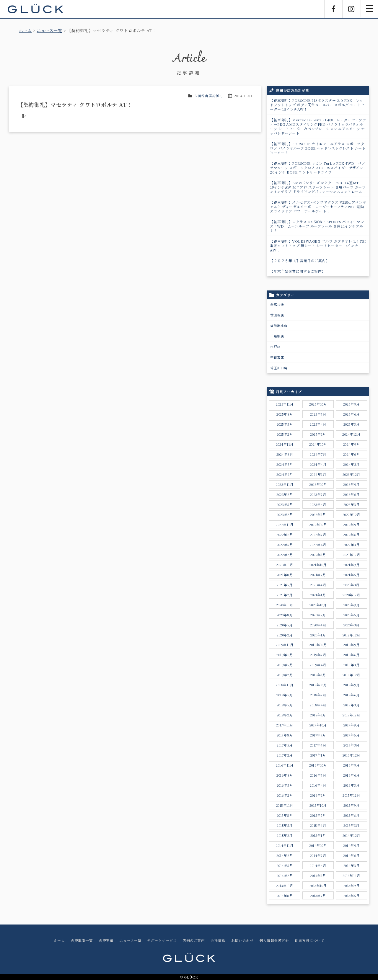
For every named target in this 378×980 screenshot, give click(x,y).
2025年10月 (318, 404)
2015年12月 (351, 795)
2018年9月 (351, 685)
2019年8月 (285, 655)
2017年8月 (285, 735)
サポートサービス (162, 940)
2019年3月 (352, 665)
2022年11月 (285, 525)
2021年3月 (351, 585)
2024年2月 (285, 474)
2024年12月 (351, 434)
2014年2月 (285, 876)
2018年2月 (285, 715)
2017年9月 (352, 725)
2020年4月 (318, 625)
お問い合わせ (242, 940)
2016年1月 (318, 795)
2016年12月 (351, 755)
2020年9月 (352, 605)
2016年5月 (285, 785)
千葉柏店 (277, 336)
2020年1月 (318, 635)
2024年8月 (285, 454)
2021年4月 (318, 585)
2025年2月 (285, 434)
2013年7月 (318, 896)
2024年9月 (352, 444)
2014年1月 (318, 876)
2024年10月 (318, 444)
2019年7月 (318, 655)
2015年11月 (285, 805)
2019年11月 (285, 645)
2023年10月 (318, 484)
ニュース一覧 (49, 30)
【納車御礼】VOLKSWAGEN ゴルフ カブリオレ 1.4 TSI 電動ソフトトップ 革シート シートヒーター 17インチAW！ (320, 245)
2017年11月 (285, 725)
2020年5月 (285, 625)
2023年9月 (351, 484)
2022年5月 (285, 545)
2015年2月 (285, 835)
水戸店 (275, 347)
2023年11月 (285, 484)
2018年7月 (318, 695)
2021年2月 (285, 595)
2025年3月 (352, 424)
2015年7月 (318, 815)
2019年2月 (285, 675)
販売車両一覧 (82, 940)
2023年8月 (285, 494)
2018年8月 (285, 695)
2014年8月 (285, 855)
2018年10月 (318, 685)
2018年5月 (285, 705)
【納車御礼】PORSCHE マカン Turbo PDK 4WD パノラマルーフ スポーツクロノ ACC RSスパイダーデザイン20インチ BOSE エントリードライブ (318, 168)
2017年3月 (351, 745)
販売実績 (106, 940)
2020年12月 (351, 595)
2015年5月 (285, 825)
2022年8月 (285, 535)
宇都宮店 (277, 357)
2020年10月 (318, 605)
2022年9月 (351, 525)
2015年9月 (352, 805)
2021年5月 (285, 585)
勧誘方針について (309, 940)
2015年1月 (318, 835)
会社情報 (218, 940)
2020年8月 (285, 615)
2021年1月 (318, 595)
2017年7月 (318, 735)
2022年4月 (318, 545)
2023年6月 (351, 494)
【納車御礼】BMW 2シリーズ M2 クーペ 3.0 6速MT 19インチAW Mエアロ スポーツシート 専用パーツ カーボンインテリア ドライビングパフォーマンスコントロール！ (318, 187)
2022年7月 (318, 535)
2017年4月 (318, 745)
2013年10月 (318, 886)
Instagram (351, 9)
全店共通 (277, 304)
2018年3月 (352, 705)
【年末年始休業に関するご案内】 (298, 271)
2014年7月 (318, 855)
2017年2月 (285, 755)
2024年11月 (285, 444)
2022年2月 (285, 555)
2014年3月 (352, 865)
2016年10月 (318, 765)
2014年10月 (318, 845)
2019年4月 (318, 665)
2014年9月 (351, 845)
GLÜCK (35, 9)
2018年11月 (285, 685)
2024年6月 (352, 454)
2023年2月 (285, 514)
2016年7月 (318, 775)
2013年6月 (352, 896)
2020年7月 (318, 615)
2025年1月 (318, 434)
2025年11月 (285, 404)
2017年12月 (351, 715)
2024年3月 (351, 464)
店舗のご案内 (194, 940)
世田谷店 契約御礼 (208, 96)
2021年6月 (352, 575)
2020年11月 (285, 605)
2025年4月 (318, 424)
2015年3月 (351, 825)
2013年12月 (351, 876)
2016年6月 (351, 775)
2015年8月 (285, 815)
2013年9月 (352, 886)
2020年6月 (352, 615)
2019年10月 (318, 645)
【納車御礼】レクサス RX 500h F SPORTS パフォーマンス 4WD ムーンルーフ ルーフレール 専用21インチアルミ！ (317, 226)
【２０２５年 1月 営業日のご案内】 (300, 260)
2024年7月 (318, 454)
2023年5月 (285, 504)
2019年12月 (351, 635)
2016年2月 (285, 795)
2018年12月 (351, 675)
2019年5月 (285, 665)
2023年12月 (351, 474)
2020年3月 (351, 625)
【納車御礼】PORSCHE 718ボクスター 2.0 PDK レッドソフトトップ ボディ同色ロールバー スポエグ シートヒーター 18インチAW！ (317, 105)
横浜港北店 (279, 326)
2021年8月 (285, 575)
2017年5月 (285, 745)
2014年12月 (351, 835)
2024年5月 (285, 464)
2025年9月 (351, 404)
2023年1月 (318, 514)
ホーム (25, 30)
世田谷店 (277, 315)
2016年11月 (285, 765)
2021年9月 (352, 565)
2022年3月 (352, 545)
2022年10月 (318, 525)
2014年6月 (351, 855)
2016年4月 (318, 785)
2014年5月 (285, 865)
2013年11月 (285, 886)
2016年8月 (285, 775)
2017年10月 (318, 725)
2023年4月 (318, 504)
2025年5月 (285, 424)
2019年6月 (351, 655)
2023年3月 (352, 504)
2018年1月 (318, 715)
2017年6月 (352, 735)
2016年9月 (351, 765)
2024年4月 (318, 464)
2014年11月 (285, 845)
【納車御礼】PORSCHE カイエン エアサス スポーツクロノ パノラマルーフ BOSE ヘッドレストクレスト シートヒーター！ (318, 148)
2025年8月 (285, 414)
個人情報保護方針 (274, 940)
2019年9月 (351, 645)
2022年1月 (318, 555)
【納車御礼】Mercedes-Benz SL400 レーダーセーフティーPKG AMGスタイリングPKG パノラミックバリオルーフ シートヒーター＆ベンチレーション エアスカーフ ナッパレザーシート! (318, 126)
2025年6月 (351, 414)
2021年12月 (351, 555)
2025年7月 (318, 414)
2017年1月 (318, 755)
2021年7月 (318, 575)
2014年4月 (318, 865)
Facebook (333, 9)
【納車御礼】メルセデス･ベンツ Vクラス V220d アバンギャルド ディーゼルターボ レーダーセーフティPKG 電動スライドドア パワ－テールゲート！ (318, 206)
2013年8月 (285, 896)
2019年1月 (318, 675)
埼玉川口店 (279, 368)
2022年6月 (351, 535)
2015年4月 (318, 825)
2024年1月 (318, 474)
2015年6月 (352, 815)
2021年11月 (285, 565)
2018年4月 (318, 705)
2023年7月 (318, 494)
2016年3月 (352, 785)
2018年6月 (351, 695)
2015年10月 (318, 805)
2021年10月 (318, 565)
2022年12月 (351, 514)
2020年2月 (285, 635)
